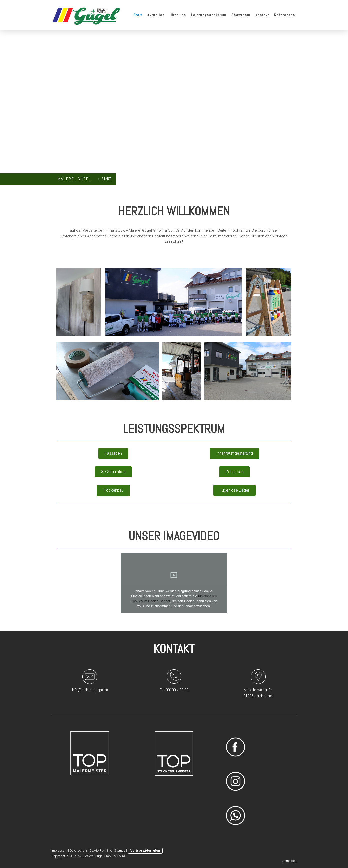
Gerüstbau (234, 472)
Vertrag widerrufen (145, 850)
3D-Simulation (113, 472)
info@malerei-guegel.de (90, 690)
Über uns (178, 15)
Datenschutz (78, 850)
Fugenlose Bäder (235, 490)
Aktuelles (156, 15)
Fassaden (113, 453)
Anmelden (289, 861)
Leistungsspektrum (209, 15)
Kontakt (262, 15)
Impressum (59, 850)
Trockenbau (113, 490)
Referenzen (285, 15)
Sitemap (120, 850)
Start (138, 15)
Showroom (241, 15)
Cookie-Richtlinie (101, 850)
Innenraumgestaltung (235, 453)
